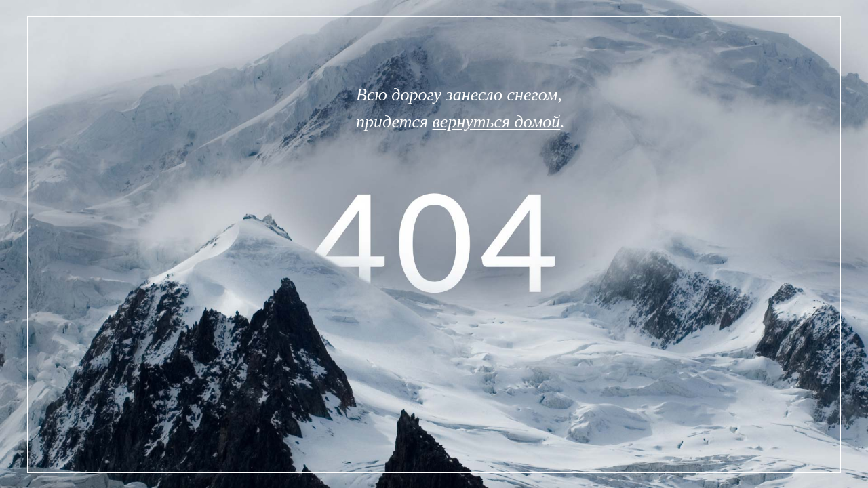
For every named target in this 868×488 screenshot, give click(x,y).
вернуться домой (497, 122)
